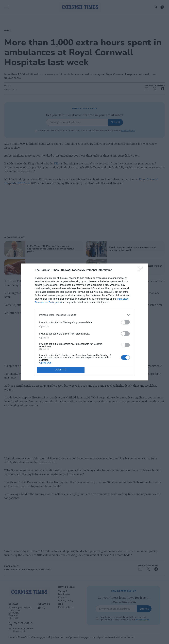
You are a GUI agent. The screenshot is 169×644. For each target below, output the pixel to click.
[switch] (125, 322)
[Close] (142, 270)
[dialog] (84, 322)
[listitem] (84, 315)
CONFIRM (61, 370)
